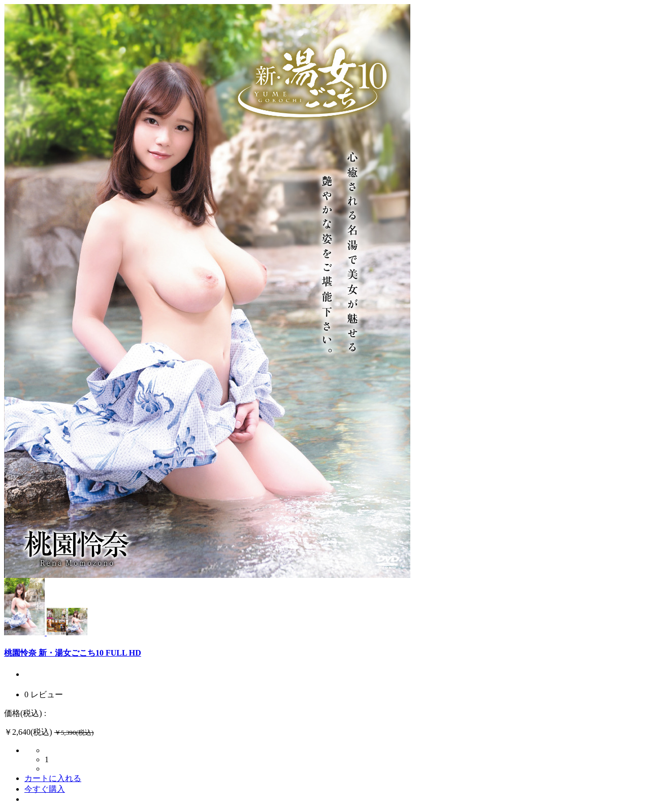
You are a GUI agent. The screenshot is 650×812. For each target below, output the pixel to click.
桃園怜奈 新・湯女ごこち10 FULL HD (73, 653)
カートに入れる (53, 778)
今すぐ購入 (45, 789)
